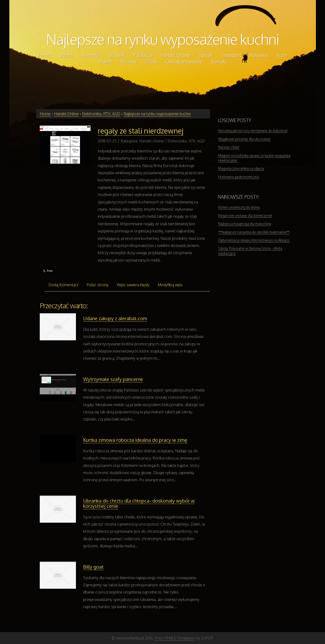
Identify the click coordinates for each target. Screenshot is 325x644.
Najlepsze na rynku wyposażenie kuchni (163, 39)
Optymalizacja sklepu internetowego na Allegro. (254, 240)
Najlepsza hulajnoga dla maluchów (245, 224)
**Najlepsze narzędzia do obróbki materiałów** (254, 232)
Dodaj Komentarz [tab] (63, 285)
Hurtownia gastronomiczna (239, 177)
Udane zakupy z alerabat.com (115, 318)
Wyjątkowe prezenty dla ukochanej (244, 139)
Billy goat (93, 567)
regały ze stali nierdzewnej (140, 131)
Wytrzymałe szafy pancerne (113, 379)
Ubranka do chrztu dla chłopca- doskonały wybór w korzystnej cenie (139, 503)
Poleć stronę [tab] (98, 285)
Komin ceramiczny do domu (239, 207)
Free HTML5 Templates (175, 638)
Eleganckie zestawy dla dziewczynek (245, 216)
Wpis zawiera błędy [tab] (133, 285)
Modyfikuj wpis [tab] (170, 285)
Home (45, 114)
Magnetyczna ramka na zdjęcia (241, 168)
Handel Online (66, 114)
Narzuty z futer (229, 147)
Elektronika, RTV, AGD (101, 114)
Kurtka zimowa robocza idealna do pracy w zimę (135, 440)
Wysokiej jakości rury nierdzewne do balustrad (253, 131)
